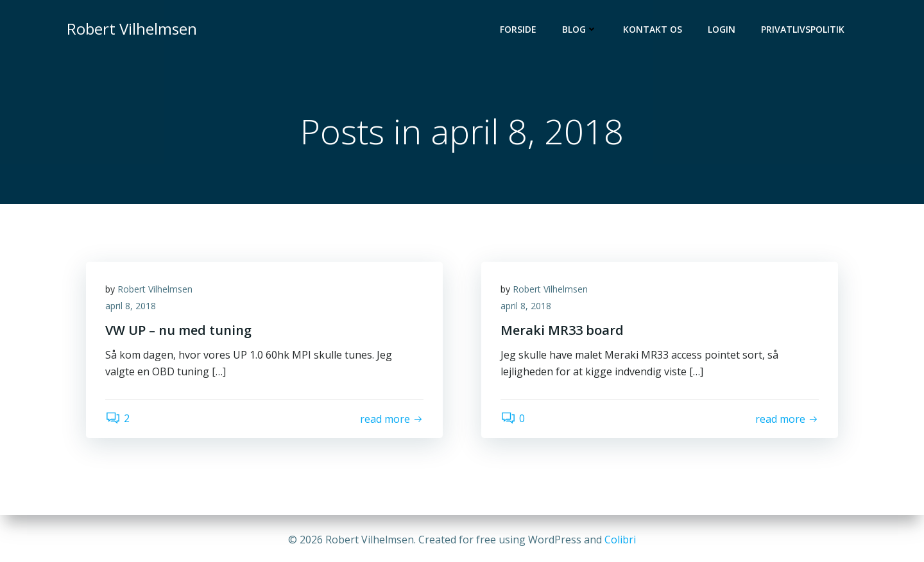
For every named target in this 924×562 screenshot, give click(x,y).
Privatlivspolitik (803, 29)
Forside (518, 29)
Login (722, 29)
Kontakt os (653, 29)
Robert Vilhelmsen (155, 289)
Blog (580, 29)
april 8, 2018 (131, 306)
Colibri (620, 540)
